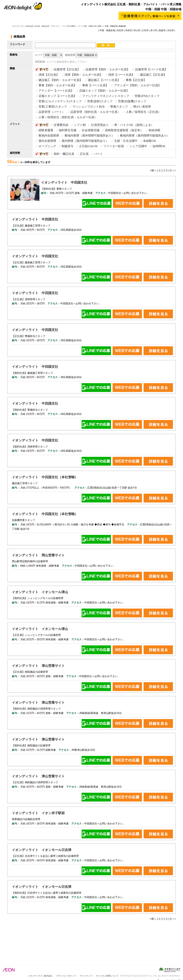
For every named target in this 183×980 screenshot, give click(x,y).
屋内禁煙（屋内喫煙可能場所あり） (85, 141)
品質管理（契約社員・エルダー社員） (95, 112)
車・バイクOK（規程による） (134, 125)
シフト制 (80, 125)
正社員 (84, 154)
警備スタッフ (119, 107)
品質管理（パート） (52, 112)
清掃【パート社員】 (121, 75)
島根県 (129, 30)
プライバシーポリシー (66, 976)
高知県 (171, 30)
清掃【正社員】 (49, 75)
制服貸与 (67, 146)
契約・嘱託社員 (64, 154)
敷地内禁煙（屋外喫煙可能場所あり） (89, 136)
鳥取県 (120, 30)
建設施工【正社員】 (153, 75)
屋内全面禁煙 (47, 141)
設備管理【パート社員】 (151, 69)
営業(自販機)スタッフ (132, 101)
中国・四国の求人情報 (93, 26)
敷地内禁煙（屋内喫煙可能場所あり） (145, 136)
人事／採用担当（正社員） (143, 112)
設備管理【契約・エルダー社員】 (108, 69)
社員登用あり (100, 125)
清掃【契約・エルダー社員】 (84, 75)
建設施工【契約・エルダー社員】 (61, 80)
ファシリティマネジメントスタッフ (106, 96)
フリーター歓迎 (114, 146)
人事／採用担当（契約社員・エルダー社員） (68, 117)
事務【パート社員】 (95, 85)
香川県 (154, 30)
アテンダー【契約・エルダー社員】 (138, 85)
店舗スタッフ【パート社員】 (58, 96)
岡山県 (137, 30)
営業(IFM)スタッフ (147, 96)
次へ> (173, 170)
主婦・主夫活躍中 (126, 141)
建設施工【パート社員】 (104, 80)
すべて (44, 69)
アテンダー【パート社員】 (56, 91)
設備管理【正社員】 (67, 69)
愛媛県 (162, 30)
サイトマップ (86, 976)
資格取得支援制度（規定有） (124, 130)
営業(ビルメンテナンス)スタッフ (60, 101)
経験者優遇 (46, 130)
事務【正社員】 (136, 80)
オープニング (47, 146)
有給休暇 (154, 130)
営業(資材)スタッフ (100, 101)
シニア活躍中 (138, 146)
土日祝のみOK (88, 146)
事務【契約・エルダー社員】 (58, 85)
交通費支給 (61, 125)
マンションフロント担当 (89, 107)
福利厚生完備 (67, 130)
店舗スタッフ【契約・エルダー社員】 (104, 91)
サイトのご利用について (107, 976)
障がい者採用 (142, 107)
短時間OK (159, 146)
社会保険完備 (91, 130)
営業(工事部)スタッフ (53, 107)
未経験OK (150, 141)
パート (98, 154)
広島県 (145, 30)
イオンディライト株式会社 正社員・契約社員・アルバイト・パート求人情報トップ (46, 26)
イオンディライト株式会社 (40, 976)
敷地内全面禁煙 (49, 136)
